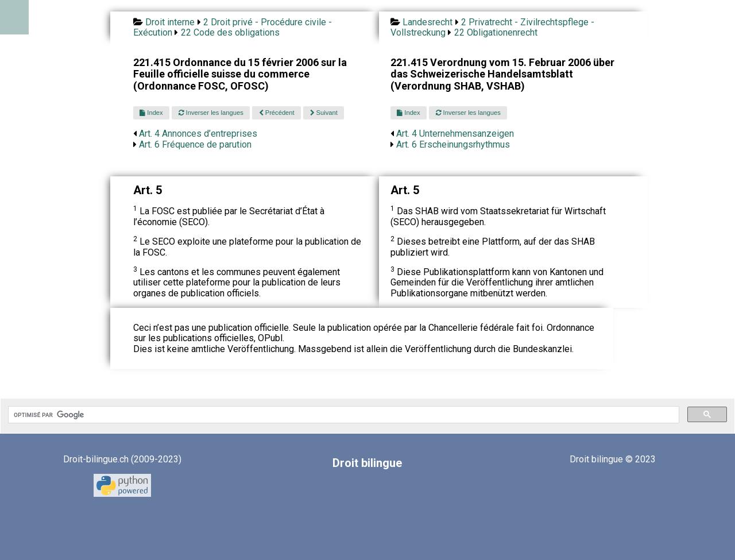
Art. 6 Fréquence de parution (195, 144)
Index (151, 113)
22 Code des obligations (230, 32)
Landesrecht (428, 22)
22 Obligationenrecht (496, 32)
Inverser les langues (211, 113)
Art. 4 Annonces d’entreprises (198, 134)
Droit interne (170, 22)
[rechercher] (343, 415)
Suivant (324, 113)
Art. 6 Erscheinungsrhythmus (453, 144)
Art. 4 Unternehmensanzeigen (455, 134)
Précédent (277, 113)
